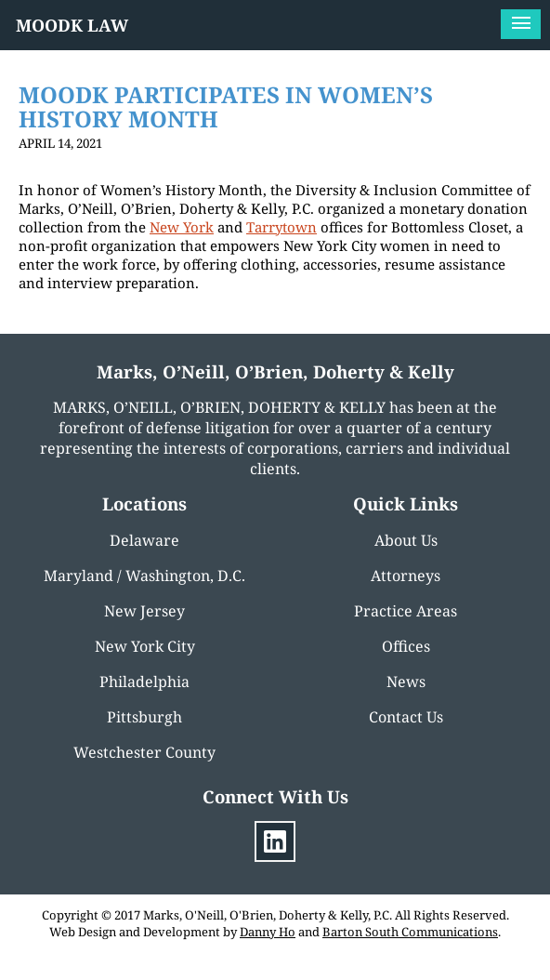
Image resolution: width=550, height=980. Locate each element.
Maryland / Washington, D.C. (144, 576)
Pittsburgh (144, 717)
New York (182, 227)
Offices (406, 646)
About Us (406, 540)
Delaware (144, 540)
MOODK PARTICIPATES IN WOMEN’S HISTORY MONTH (226, 106)
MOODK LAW (72, 25)
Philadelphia (144, 682)
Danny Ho (268, 932)
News (406, 682)
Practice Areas (406, 611)
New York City (145, 646)
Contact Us (406, 717)
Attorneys (406, 576)
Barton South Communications (410, 932)
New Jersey (144, 611)
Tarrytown (282, 227)
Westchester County (144, 752)
